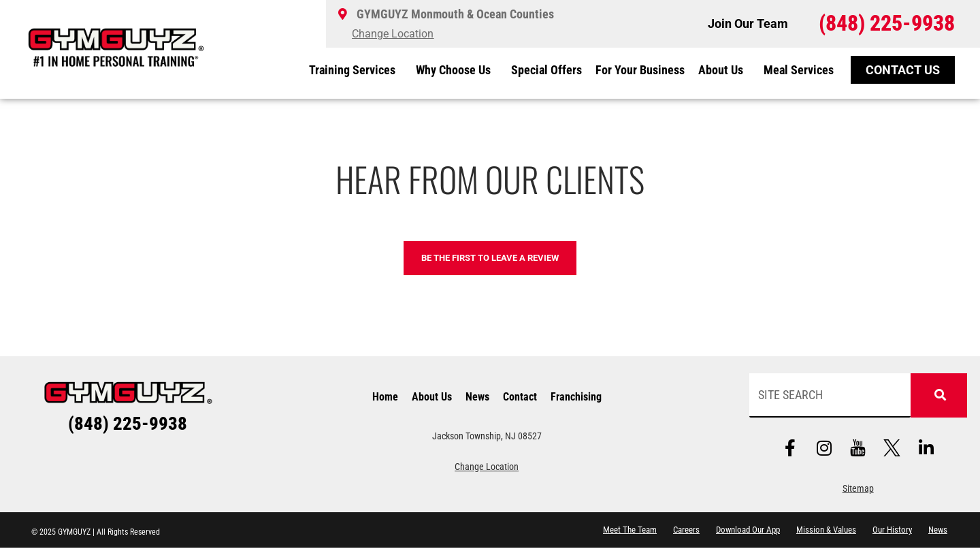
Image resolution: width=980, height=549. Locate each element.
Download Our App (748, 531)
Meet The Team (630, 531)
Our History (892, 531)
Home (385, 397)
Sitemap (858, 490)
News (477, 397)
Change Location (487, 468)
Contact (520, 397)
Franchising (576, 397)
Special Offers (546, 70)
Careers (686, 531)
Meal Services (799, 70)
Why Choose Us (457, 70)
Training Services (356, 70)
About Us (724, 70)
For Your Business (640, 70)
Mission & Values (826, 531)
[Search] (937, 396)
